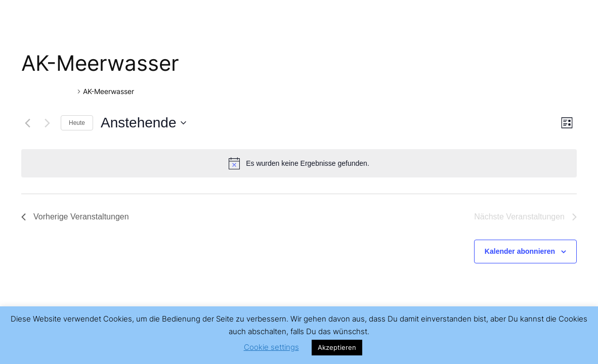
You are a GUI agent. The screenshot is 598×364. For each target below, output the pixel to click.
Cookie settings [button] (271, 347)
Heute (77, 123)
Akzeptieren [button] (337, 347)
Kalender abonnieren (520, 251)
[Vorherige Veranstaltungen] (27, 123)
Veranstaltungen (48, 91)
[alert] (299, 163)
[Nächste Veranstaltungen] (47, 123)
